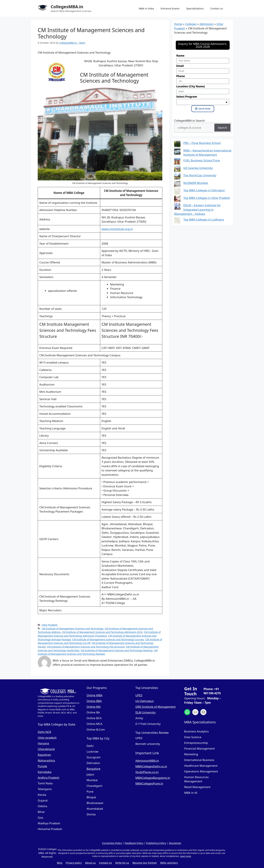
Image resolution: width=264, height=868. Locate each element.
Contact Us (105, 863)
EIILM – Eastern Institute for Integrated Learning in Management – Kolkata (197, 209)
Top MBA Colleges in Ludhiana (204, 219)
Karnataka (45, 772)
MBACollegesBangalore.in (153, 778)
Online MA (94, 707)
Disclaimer (175, 843)
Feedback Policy (134, 843)
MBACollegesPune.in (149, 783)
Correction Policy (112, 843)
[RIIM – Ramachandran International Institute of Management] (177, 152)
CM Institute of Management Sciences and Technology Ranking (117, 650)
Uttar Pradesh (49, 625)
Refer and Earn (169, 863)
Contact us (217, 8)
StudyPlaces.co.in (147, 772)
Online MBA (94, 695)
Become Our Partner (145, 863)
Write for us (122, 863)
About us (90, 863)
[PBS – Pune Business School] (177, 145)
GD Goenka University (198, 168)
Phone (181, 76)
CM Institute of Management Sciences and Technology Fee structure (86, 647)
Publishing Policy (156, 843)
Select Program (187, 97)
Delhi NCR (44, 732)
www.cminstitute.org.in (117, 229)
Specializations (195, 8)
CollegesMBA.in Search (189, 121)
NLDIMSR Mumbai (196, 183)
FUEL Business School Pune (202, 160)
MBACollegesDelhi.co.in (151, 766)
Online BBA (94, 701)
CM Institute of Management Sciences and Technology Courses (108, 639)
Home (178, 24)
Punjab (42, 766)
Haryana (43, 743)
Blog (60, 863)
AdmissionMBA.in (147, 761)
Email (180, 66)
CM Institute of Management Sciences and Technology (72, 629)
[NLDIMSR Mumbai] (177, 185)
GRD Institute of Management (155, 707)
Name (180, 56)
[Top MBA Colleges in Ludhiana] (177, 221)
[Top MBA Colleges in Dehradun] (177, 192)
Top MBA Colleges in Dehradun (204, 190)
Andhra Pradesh (48, 778)
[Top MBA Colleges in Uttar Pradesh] (177, 199)
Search (222, 128)
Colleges (191, 24)
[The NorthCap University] (177, 177)
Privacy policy (74, 863)
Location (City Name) (191, 86)
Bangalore (93, 769)
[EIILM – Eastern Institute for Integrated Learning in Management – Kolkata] (177, 207)
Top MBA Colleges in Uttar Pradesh (207, 198)
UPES (139, 695)
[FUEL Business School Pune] (177, 162)
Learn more (186, 856)
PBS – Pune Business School (202, 143)
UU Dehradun (145, 701)
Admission (207, 24)
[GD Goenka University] (177, 170)
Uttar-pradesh (47, 738)
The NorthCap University (200, 175)
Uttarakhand (46, 749)
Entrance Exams (170, 8)
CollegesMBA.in (67, 7)
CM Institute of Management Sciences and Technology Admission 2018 (102, 632)
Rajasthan (44, 755)
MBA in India (146, 8)
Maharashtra (46, 760)
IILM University (145, 712)
